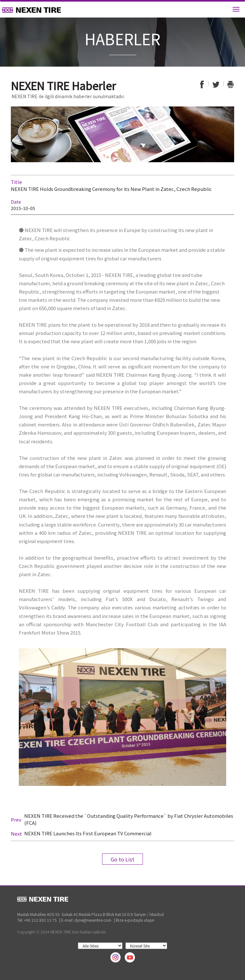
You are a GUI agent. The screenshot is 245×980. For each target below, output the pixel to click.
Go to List (122, 859)
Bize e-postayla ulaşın (135, 920)
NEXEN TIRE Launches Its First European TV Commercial (88, 833)
